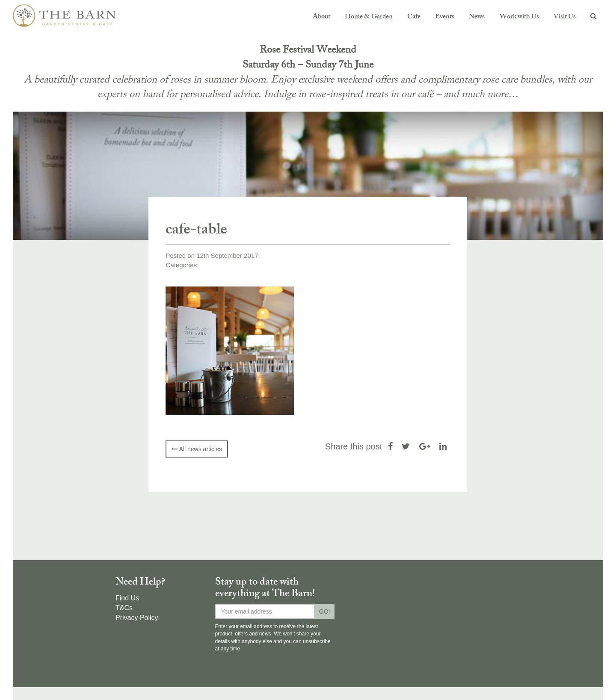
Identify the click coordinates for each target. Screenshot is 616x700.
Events (445, 17)
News (477, 17)
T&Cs (124, 608)
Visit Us (565, 17)
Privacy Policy (137, 618)
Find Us (127, 598)
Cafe (414, 17)
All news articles (197, 449)
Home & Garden (369, 17)
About (321, 17)
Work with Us (519, 17)
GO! (325, 611)
